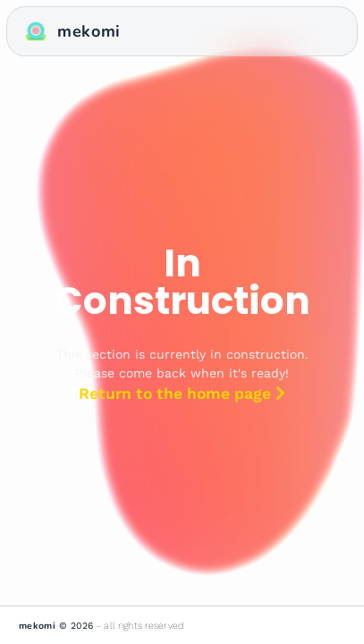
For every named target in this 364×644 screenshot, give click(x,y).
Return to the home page (182, 394)
